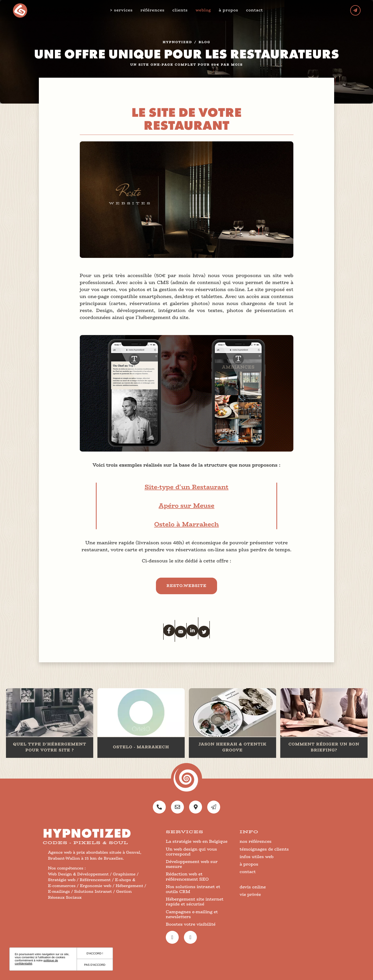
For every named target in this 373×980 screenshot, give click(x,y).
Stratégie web (62, 880)
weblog (203, 10)
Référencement (95, 880)
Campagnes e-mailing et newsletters (192, 914)
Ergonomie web (96, 886)
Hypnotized (177, 45)
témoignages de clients (264, 849)
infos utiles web (257, 857)
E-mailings (59, 892)
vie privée (250, 894)
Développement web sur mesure (192, 864)
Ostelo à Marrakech (187, 524)
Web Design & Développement (78, 874)
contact (255, 10)
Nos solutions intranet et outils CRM (193, 889)
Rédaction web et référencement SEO (187, 876)
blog (205, 45)
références (153, 10)
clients (180, 10)
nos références (256, 841)
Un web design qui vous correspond (191, 852)
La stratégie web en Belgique (197, 841)
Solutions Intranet (93, 892)
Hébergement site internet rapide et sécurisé (195, 902)
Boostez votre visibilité (191, 924)
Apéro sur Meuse (186, 506)
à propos (229, 10)
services (124, 10)
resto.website (187, 586)
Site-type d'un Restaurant (187, 487)
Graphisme (124, 874)
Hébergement (129, 886)
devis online (253, 887)
